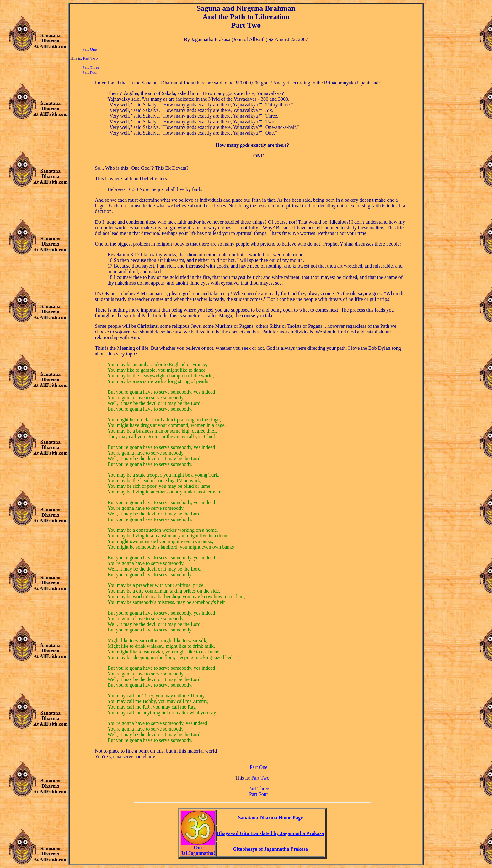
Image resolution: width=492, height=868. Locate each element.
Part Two (90, 58)
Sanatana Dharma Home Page (271, 818)
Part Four (90, 72)
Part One (90, 49)
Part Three (91, 67)
